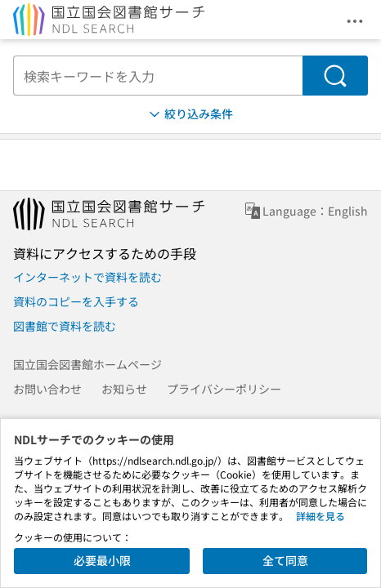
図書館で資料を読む (65, 326)
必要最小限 (102, 560)
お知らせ (124, 389)
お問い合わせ (47, 389)
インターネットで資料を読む (87, 277)
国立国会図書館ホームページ (87, 364)
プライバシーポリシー (224, 389)
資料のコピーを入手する (76, 301)
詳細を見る (320, 516)
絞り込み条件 (190, 114)
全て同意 (285, 560)
